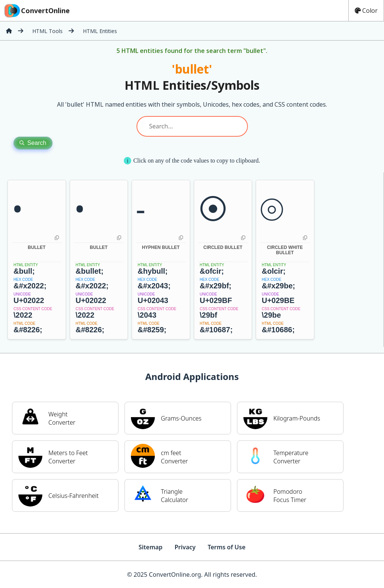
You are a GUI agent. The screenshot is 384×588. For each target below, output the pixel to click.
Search (33, 143)
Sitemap (150, 547)
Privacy (185, 547)
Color (366, 11)
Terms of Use (227, 547)
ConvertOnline (36, 11)
